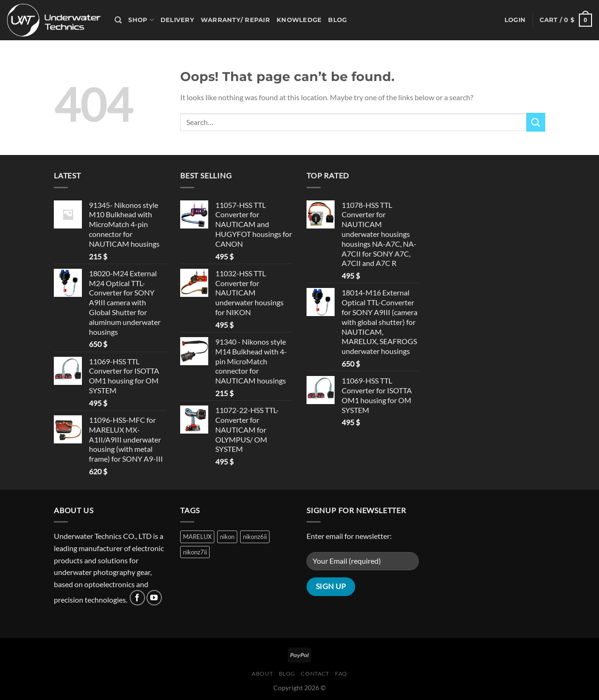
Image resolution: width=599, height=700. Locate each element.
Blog (337, 20)
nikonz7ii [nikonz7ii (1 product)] (195, 552)
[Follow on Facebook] (137, 598)
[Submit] (536, 122)
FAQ (341, 674)
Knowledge (299, 20)
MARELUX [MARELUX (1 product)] (197, 537)
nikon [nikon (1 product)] (227, 537)
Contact (315, 674)
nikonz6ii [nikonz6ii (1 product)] (255, 537)
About (262, 674)
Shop (141, 20)
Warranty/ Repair (235, 20)
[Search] (118, 20)
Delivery (177, 20)
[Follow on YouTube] (154, 598)
